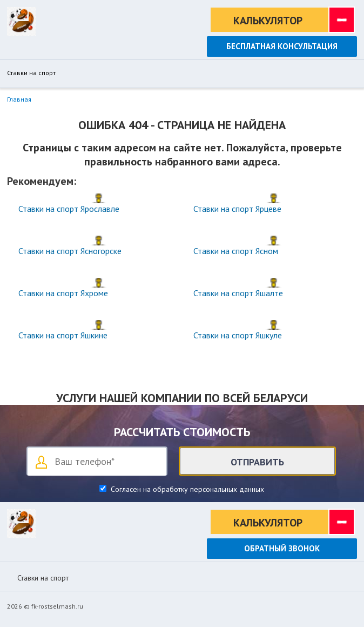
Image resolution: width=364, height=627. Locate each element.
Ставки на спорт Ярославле (69, 209)
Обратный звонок (282, 548)
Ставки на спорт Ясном (236, 251)
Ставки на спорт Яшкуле (238, 335)
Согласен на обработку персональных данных (186, 489)
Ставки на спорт (31, 73)
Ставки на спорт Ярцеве (237, 209)
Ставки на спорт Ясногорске (70, 251)
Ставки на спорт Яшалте (238, 293)
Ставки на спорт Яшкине (63, 335)
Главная (19, 99)
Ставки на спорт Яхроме (63, 293)
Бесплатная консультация (282, 46)
